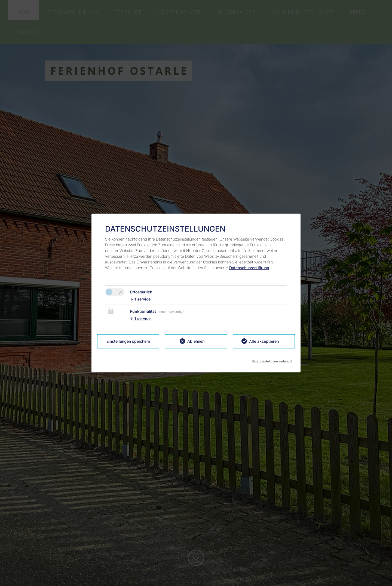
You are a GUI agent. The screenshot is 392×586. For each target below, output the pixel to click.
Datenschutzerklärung (249, 268)
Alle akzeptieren (264, 341)
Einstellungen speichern (128, 341)
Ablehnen (196, 341)
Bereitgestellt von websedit (272, 360)
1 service (140, 299)
